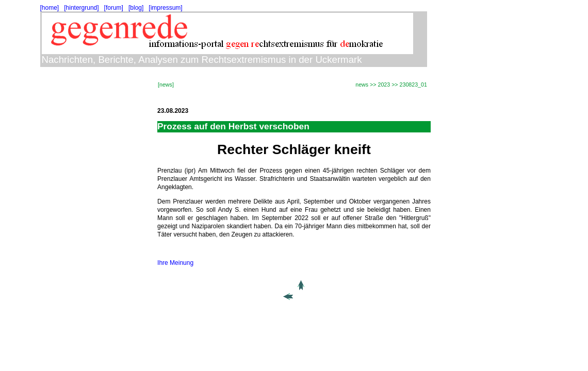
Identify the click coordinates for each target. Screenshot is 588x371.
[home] (50, 8)
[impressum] (165, 8)
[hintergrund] (81, 8)
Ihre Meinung (175, 263)
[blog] (136, 8)
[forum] (114, 8)
